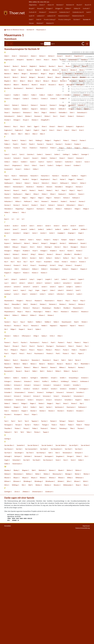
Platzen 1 (40, 460)
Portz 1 (29, 464)
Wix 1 (24, 595)
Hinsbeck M (53, 12)
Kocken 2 (79, 361)
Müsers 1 (42, 426)
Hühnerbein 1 (71, 316)
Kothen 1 (49, 368)
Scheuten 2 (28, 492)
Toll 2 (22, 543)
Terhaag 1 (62, 532)
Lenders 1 (57, 393)
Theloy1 (87, 535)
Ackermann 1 (24, 166)
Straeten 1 (70, 521)
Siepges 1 (50, 514)
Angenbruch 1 (79, 166)
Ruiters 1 (50, 482)
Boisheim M (70, 5)
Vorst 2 (73, 570)
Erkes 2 (67, 241)
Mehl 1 (26, 415)
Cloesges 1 (16, 209)
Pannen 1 (7, 453)
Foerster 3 (59, 255)
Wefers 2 (78, 581)
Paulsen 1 (61, 453)
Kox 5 (13, 372)
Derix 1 (79, 219)
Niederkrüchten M (78, 16)
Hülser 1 (81, 316)
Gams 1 (7, 265)
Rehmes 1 (17, 474)
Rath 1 (64, 471)
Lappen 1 (81, 390)
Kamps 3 (72, 350)
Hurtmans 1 (40, 319)
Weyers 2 (25, 588)
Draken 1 (71, 227)
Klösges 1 (17, 361)
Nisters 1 (81, 436)
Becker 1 (21, 180)
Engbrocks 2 (8, 241)
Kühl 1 (17, 379)
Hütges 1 (77, 319)
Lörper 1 (25, 404)
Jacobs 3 (24, 336)
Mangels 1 (20, 411)
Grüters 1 (27, 280)
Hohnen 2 (66, 308)
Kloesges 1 (8, 361)
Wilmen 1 (7, 592)
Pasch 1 (16, 453)
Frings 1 (62, 258)
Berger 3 (60, 184)
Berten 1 (15, 188)
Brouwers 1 (52, 195)
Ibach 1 (7, 330)
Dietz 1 (36, 223)
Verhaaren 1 (79, 563)
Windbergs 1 (28, 592)
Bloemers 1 (25, 195)
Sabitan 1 (7, 488)
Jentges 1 (26, 343)
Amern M (51, 5)
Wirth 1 (86, 592)
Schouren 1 (60, 503)
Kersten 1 (63, 354)
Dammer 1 (44, 216)
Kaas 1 (6, 350)
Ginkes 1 (7, 272)
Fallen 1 (7, 251)
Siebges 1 (24, 514)
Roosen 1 (19, 482)
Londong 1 (8, 404)
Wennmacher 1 (58, 584)
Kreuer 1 (33, 376)
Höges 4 (49, 308)
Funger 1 (77, 258)
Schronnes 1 (47, 507)
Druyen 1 (26, 230)
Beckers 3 (65, 180)
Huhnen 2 (61, 316)
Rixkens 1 (27, 478)
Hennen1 (49, 297)
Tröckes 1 (37, 543)
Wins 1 (69, 592)
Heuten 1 (32, 301)
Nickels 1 (84, 432)
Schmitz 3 (36, 499)
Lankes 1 (64, 390)
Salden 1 (16, 488)
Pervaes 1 (16, 457)
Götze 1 (34, 276)
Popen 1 (14, 464)
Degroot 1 (34, 219)
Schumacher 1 (66, 507)
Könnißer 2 (78, 365)
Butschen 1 (30, 199)
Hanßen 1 (75, 286)
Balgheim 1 (33, 177)
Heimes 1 (19, 294)
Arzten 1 (55, 170)
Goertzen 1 (59, 272)
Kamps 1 (56, 350)
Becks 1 (82, 180)
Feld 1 (31, 251)
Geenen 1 (48, 265)
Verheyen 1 (18, 567)
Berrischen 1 (79, 184)
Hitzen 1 (53, 305)
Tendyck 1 (53, 532)
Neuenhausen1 (67, 432)
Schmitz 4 (45, 499)
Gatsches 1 (31, 265)
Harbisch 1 (16, 290)
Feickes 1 (23, 251)
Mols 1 (56, 422)
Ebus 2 (22, 237)
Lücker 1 (43, 404)
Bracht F (79, 5)
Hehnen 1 (80, 290)
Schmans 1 (37, 496)
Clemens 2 (77, 205)
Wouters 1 (57, 595)
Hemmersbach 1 (18, 297)
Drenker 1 (8, 230)
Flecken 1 (83, 251)
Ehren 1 (44, 237)
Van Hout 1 (79, 559)
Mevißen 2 (67, 418)
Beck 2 (14, 180)
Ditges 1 (44, 223)
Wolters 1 (39, 595)
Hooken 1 (64, 312)
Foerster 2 (50, 255)
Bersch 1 (7, 188)
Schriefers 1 (80, 503)
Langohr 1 (48, 390)
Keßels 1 (7, 357)
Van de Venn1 (85, 556)
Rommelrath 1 (9, 482)
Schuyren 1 (40, 510)
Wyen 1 (78, 595)
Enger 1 (44, 241)
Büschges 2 (80, 195)
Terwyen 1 (19, 535)
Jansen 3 (65, 336)
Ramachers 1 (25, 471)
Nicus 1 (26, 436)
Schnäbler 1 (73, 499)
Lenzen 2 (53, 397)
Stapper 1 (25, 521)
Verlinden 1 (28, 567)
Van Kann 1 (8, 563)
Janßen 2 (41, 340)
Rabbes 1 (7, 471)
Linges (37, 401)
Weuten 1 (7, 588)
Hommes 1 (55, 312)
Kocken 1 (70, 361)
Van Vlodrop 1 (41, 563)
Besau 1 (50, 188)
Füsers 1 (86, 258)
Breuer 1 (43, 195)
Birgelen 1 (8, 191)
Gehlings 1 (66, 265)
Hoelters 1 (72, 305)
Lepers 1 (61, 397)
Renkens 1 (51, 474)
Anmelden (8, 636)
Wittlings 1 (15, 595)
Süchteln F (77, 19)
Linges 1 (45, 401)
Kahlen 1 (14, 350)
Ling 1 (31, 401)
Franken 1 (78, 255)
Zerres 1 (17, 602)
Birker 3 (38, 191)
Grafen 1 (50, 276)
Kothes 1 (66, 368)
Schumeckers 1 (79, 507)
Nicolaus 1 (8, 436)
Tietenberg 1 (63, 539)
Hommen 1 (45, 312)
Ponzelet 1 (83, 460)
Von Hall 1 (27, 570)
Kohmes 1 (16, 365)
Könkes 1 (41, 365)
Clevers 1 (7, 209)
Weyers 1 (16, 588)
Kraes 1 (39, 372)
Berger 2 (52, 184)
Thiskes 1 (18, 539)
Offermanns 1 (26, 446)
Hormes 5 (25, 316)
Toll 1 (16, 543)
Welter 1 (38, 584)
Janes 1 (32, 336)
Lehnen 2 (31, 393)
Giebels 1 (44, 269)
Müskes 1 (51, 426)
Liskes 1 (53, 401)
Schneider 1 (8, 503)
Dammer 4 (72, 216)
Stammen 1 (15, 521)
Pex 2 (6, 460)
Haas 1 (7, 286)
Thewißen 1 (8, 539)
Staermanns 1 (71, 518)
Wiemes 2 (52, 588)
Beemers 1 (8, 184)
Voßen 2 (7, 574)
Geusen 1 (26, 269)
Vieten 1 (79, 567)
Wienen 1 (61, 588)
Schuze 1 (49, 510)
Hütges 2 (86, 319)
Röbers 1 (36, 478)
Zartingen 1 (8, 602)
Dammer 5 (81, 216)
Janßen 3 (49, 340)
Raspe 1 (56, 471)
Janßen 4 (58, 340)
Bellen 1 (16, 184)
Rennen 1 (60, 474)
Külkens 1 (35, 379)
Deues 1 (7, 223)
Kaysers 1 (7, 354)
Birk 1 (15, 191)
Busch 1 (61, 195)
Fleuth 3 (32, 255)
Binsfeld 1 (83, 188)
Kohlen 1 (7, 365)
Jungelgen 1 (61, 343)
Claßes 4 (59, 205)
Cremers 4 (63, 209)
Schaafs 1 (54, 488)
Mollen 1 (48, 422)
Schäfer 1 (63, 488)
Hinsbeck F (43, 12)
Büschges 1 (70, 195)
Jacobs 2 (15, 336)
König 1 (33, 365)
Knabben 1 (26, 361)
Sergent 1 (78, 510)
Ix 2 (18, 330)
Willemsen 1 (80, 588)
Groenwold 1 (9, 280)
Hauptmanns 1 (45, 290)
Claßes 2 (42, 205)
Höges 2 (33, 308)
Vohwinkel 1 (16, 570)
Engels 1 (28, 241)
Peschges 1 (50, 457)
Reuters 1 (69, 474)
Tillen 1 (72, 539)
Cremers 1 (35, 209)
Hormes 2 (82, 312)
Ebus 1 (15, 237)
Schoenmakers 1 (20, 503)
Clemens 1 (67, 205)
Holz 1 (36, 312)
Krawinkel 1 (48, 372)
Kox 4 (6, 372)
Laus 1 (6, 393)
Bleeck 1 (16, 195)
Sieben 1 (87, 510)
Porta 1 (22, 464)
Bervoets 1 (41, 188)
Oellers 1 (16, 446)
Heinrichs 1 (45, 294)
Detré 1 (86, 219)
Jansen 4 (73, 336)
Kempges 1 (54, 354)
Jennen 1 (7, 343)
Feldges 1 (48, 251)
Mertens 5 (26, 418)
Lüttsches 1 (60, 404)
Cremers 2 (44, 209)
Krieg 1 (61, 376)
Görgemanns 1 (17, 276)
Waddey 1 (8, 581)
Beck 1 (6, 180)
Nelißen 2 (48, 432)
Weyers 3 (34, 588)
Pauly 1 (69, 453)
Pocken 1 (66, 460)
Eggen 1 (37, 237)
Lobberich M (51, 16)
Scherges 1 (8, 492)
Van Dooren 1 (9, 559)
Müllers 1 (16, 426)
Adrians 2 (51, 166)
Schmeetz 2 (57, 496)
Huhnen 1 (51, 316)
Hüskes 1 (50, 319)
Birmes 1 (46, 191)
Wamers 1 (52, 581)
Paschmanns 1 (35, 453)
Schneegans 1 (84, 499)
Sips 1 (82, 514)
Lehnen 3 (39, 393)
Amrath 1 (68, 166)
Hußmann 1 (68, 319)
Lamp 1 (32, 390)
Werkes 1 (87, 584)
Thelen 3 (71, 535)
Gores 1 (87, 272)
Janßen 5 (66, 340)
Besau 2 (58, 188)
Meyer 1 (20, 422)
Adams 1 (34, 166)
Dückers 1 (35, 230)
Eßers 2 (35, 244)
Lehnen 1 (22, 393)
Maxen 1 (60, 411)
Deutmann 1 (16, 223)
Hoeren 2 (7, 308)
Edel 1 (29, 237)
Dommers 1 (38, 227)
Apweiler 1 (30, 170)
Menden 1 (34, 415)
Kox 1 (73, 368)
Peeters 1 (78, 453)
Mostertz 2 (85, 422)
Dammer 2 (53, 216)
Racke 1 (15, 471)
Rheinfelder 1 (85, 474)
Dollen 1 (20, 227)
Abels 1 (7, 166)
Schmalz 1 (28, 496)
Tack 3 (20, 532)
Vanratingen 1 (19, 563)
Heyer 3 (80, 301)
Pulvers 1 (66, 464)
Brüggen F (49, 8)
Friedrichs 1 (33, 258)
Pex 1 (87, 457)
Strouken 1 (80, 521)
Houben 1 (34, 316)
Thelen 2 (62, 535)
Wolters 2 (48, 595)
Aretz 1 (39, 170)
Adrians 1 (42, 166)
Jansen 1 (48, 336)
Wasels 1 (61, 581)
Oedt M (39, 19)
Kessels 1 (83, 354)
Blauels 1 (82, 191)
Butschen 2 (40, 199)
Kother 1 (58, 368)
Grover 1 (18, 280)
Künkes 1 (65, 379)
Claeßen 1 (17, 205)
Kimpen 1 (24, 357)
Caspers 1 (7, 205)
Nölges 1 (13, 440)
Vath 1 (50, 563)
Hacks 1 (14, 286)
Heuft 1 (24, 301)
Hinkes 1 (45, 305)
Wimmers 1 (17, 592)
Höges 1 (25, 308)
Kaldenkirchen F (65, 12)
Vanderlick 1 (21, 556)
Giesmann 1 (80, 269)
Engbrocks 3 (19, 241)
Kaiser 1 (31, 350)
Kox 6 (19, 372)
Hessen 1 (16, 301)
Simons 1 (74, 514)
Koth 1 (41, 368)
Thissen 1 (26, 539)
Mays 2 (75, 411)
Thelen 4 (79, 535)
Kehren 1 (27, 354)
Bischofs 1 (63, 191)
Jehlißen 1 (84, 340)
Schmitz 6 (63, 499)
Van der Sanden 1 (47, 556)
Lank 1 (57, 390)
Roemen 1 (53, 478)
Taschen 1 (44, 532)
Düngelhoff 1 (45, 230)
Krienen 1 (69, 376)
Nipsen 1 (73, 436)
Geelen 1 (40, 265)
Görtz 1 (27, 276)
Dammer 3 (62, 216)
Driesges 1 (17, 230)
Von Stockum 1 (48, 570)
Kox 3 (86, 368)
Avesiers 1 (84, 170)
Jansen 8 (24, 340)
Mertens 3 (8, 418)
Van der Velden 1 (61, 556)
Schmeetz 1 (47, 496)
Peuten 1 (79, 457)
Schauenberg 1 (74, 488)
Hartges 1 (35, 290)
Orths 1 (52, 446)
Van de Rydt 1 (74, 556)
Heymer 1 (7, 305)
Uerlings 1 (8, 549)
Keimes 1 (36, 354)
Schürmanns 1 (20, 510)
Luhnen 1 (51, 404)
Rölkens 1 (62, 478)
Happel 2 (7, 290)
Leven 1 (15, 401)
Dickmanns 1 (27, 223)
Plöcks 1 (58, 460)
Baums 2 (77, 177)
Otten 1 (60, 446)
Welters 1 (47, 584)
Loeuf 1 (78, 401)
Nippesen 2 (64, 436)
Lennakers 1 (78, 393)
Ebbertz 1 (7, 237)
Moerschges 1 (38, 422)
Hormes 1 (73, 312)
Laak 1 (6, 390)
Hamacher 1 (34, 286)
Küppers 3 (8, 383)
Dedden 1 (25, 219)
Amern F (42, 5)
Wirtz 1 (7, 595)
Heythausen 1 (18, 305)
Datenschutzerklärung (83, 638)
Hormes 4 (16, 316)
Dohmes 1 (53, 223)
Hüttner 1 (16, 323)
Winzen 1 (77, 592)
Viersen (31, 23)
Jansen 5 (81, 336)
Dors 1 (55, 227)
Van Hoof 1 (69, 559)
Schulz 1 (56, 507)
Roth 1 (42, 482)
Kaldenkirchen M (78, 12)
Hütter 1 (7, 323)
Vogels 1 (7, 570)
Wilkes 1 (70, 588)
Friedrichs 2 (44, 258)
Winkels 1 (61, 592)
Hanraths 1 (65, 286)
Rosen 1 (27, 482)
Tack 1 (6, 532)
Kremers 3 (17, 376)
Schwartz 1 (58, 510)
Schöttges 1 (50, 503)
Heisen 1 (55, 294)
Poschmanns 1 (39, 464)
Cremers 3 (54, 209)
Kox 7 (25, 372)
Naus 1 (15, 432)
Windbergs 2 (39, 592)
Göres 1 (7, 276)
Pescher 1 (40, 457)
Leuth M (32, 16)
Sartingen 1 (34, 488)
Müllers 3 (33, 426)
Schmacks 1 (18, 496)
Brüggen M (59, 8)
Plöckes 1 (49, 460)
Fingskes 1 (57, 251)
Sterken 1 (43, 521)
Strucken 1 (8, 525)
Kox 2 (80, 368)
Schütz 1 (31, 510)
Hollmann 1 (76, 308)
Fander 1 (15, 251)
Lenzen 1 (44, 397)
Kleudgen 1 (74, 357)
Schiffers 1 (55, 492)
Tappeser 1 (35, 532)
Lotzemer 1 (34, 404)
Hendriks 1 (40, 297)
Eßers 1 (27, 244)
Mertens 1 (72, 415)
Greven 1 (68, 276)
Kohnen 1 (25, 365)
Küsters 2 (35, 383)
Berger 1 (44, 184)
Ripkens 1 (18, 478)
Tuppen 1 (46, 543)
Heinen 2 (36, 294)
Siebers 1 (16, 514)
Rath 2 (70, 471)
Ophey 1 (44, 446)
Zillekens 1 (26, 602)
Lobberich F (41, 16)
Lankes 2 (73, 390)
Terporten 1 (81, 532)
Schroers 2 (17, 507)
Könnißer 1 (68, 365)
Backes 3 (24, 177)
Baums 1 (68, 177)
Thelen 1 (54, 535)
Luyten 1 (79, 404)
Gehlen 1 (57, 265)
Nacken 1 (7, 432)
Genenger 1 (85, 265)
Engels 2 (36, 241)
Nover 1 (30, 440)
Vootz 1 (58, 570)
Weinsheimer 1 (18, 584)
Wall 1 (34, 581)
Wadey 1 (16, 581)
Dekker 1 (53, 219)
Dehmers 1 (44, 219)
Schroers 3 (27, 507)
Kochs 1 (62, 361)
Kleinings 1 (48, 357)
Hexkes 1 (49, 301)
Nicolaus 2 (17, 436)
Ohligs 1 (36, 446)
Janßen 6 (75, 340)
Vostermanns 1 (17, 574)
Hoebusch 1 (62, 305)
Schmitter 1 (77, 496)
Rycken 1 (75, 482)
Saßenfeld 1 (44, 488)
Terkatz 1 (71, 532)
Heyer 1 (64, 301)
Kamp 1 (39, 350)
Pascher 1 (24, 453)
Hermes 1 (7, 301)
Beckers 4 (74, 180)
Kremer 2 (73, 372)
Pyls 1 (73, 464)
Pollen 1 (74, 460)
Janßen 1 (32, 340)
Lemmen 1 (48, 393)
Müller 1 (7, 426)
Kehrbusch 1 (17, 354)
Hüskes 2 (59, 319)
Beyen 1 (75, 188)
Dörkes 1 (47, 227)
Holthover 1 (28, 312)
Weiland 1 (8, 584)
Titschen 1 (81, 539)
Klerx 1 (66, 357)
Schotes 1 (31, 503)
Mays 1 (68, 411)
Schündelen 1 (9, 510)
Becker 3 (38, 180)
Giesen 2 (71, 269)
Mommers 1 (65, 422)
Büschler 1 (8, 199)
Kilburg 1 (15, 357)
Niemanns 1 (35, 436)
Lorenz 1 (16, 404)
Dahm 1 (7, 216)
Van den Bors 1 (9, 556)
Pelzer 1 (86, 453)
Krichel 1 (53, 376)
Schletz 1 (75, 492)
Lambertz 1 (23, 390)
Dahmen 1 (15, 216)
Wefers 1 (70, 581)
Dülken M (77, 8)
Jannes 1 (40, 336)
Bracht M (88, 5)
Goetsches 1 (69, 272)
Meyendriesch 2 (9, 422)
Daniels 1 (7, 219)
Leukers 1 (78, 397)
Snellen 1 (34, 518)
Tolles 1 (29, 543)
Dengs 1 (71, 219)
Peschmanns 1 (61, 457)
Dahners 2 (34, 216)
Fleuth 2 (24, 255)
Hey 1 (57, 301)
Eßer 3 (20, 244)
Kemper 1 (44, 354)
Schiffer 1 (45, 492)
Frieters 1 (53, 258)
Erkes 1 (59, 241)
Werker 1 (78, 584)
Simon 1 (66, 514)
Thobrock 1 (44, 539)
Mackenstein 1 (9, 411)
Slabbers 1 (8, 518)
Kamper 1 (47, 350)
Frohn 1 (69, 258)
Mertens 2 (82, 415)
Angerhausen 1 (9, 170)
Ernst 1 (82, 241)
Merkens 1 (63, 415)
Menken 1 (43, 415)
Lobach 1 (61, 401)
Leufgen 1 (69, 397)
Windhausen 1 (50, 592)
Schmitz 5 (54, 499)
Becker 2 (30, 180)
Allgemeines (33, 5)
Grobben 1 (77, 276)
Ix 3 (23, 330)
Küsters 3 (44, 383)
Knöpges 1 (44, 361)
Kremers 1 (83, 372)
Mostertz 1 (75, 422)
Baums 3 (85, 177)
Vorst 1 (66, 570)
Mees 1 (7, 415)
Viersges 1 (70, 567)
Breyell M (40, 8)
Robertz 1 (44, 478)
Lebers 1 (14, 393)
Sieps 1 (58, 514)
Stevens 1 (51, 521)
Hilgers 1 (28, 305)
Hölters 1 (18, 312)
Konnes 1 (50, 365)
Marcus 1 (29, 411)
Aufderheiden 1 (73, 170)
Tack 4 (27, 532)
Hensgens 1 (69, 297)
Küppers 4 (17, 383)
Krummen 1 (8, 379)
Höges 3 (41, 308)
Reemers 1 (8, 474)
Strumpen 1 (18, 525)
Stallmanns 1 (82, 518)
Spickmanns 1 (59, 518)
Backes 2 (16, 177)
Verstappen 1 (49, 567)
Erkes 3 (74, 241)
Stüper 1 (35, 525)
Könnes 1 (59, 365)
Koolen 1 (16, 368)
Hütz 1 (24, 323)
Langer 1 (40, 390)
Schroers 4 (37, 507)
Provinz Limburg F (50, 19)
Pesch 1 (24, 457)
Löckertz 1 (70, 401)
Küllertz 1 (44, 379)
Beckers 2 (56, 180)
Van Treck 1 (30, 563)
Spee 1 (41, 518)
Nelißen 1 (39, 432)
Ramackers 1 (36, 471)
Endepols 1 (70, 237)
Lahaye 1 (14, 390)
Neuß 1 (76, 432)
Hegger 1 (71, 290)
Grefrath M (33, 12)
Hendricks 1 (30, 297)
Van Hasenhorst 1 (56, 559)
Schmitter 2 (8, 499)
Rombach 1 (72, 478)
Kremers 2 (8, 376)
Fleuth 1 (16, 255)
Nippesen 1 (54, 436)
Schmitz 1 (18, 499)
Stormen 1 (61, 521)
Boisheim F (60, 5)
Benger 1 (25, 184)
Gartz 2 (22, 265)
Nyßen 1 (38, 440)
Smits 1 (25, 518)
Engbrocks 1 (80, 237)
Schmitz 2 (27, 499)
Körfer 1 (25, 368)
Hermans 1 (79, 297)
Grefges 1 (59, 276)
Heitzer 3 (7, 297)
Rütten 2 (67, 482)
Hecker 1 (63, 290)
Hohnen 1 (57, 308)
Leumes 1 (7, 401)
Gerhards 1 (17, 269)
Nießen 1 (44, 436)
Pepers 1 (7, 457)
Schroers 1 (8, 507)
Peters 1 (71, 457)
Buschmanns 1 (19, 199)
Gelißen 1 (75, 265)
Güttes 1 (36, 280)
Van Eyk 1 (19, 559)
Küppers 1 (74, 379)
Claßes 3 (50, 205)
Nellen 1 (56, 432)
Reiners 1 (34, 474)
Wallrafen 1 (42, 581)
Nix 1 (6, 440)
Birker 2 (30, 191)
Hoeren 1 (81, 305)
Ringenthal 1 (8, 478)
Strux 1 (27, 525)
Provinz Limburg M (64, 19)
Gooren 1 (79, 272)
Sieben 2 (7, 514)
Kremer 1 (65, 372)
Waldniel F (40, 23)
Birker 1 (23, 191)
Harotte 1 (26, 290)
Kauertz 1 (81, 350)
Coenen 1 (26, 209)
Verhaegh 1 (8, 567)
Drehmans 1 (80, 227)
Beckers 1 (47, 180)
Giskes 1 (15, 272)
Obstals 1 (7, 446)
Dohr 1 (72, 223)
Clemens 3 (86, 205)
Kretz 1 (25, 376)
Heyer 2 (72, 301)
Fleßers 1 (7, 255)
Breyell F (32, 8)
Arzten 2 (63, 170)
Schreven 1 (70, 503)
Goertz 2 (41, 272)
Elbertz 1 (61, 237)
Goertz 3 (50, 272)
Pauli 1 (53, 453)
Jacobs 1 (7, 336)
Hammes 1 (56, 286)
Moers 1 (28, 422)
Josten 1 (52, 343)
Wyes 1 (86, 595)
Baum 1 (61, 177)
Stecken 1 (34, 521)
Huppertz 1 (30, 319)
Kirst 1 (32, 357)
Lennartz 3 (27, 397)
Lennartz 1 (8, 397)
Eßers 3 (42, 244)
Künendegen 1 (55, 379)
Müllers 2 (24, 426)
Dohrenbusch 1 (82, 223)
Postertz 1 (50, 464)
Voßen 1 (81, 570)
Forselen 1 (68, 255)
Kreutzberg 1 (43, 376)
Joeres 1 (35, 343)
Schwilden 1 (69, 510)
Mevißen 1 (57, 418)
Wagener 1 (26, 581)
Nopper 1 (22, 440)
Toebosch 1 (8, 543)
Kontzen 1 (8, 368)
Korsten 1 (33, 368)
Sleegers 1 (17, 518)
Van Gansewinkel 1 (31, 559)
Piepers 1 (23, 460)
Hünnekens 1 (9, 319)
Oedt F (31, 19)
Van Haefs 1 (44, 559)
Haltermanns (23, 286)
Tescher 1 (28, 535)
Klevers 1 (84, 357)
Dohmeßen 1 (63, 223)
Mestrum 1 (36, 418)
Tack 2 (13, 532)
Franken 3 (17, 258)
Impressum (86, 636)
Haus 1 (55, 290)
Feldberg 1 (39, 251)
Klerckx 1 (58, 357)
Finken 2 (74, 251)
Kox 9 (32, 372)
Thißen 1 (35, 539)
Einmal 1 (52, 237)
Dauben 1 (16, 219)
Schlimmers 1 (85, 492)
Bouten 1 (35, 195)
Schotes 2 (40, 503)
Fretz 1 (25, 258)
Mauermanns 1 (41, 30)
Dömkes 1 (28, 227)
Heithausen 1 (64, 294)
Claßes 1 (34, 205)
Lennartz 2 (17, 397)
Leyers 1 (23, 401)
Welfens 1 (29, 584)
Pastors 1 (45, 453)
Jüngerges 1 (72, 343)
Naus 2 (23, 432)
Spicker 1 (49, 518)
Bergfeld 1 (69, 184)
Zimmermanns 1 (37, 602)
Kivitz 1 (40, 357)
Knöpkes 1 (53, 361)
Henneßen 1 (59, 297)
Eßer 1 (6, 244)
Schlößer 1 (8, 496)
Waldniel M (50, 23)
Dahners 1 (25, 216)
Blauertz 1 (8, 195)
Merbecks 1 (53, 415)
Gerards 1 (7, 269)
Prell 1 (58, 464)
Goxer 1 (42, 276)
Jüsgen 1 (81, 343)
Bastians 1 (43, 177)
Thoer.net (14, 13)
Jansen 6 (7, 340)
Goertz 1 (33, 272)
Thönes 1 (54, 539)
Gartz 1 (14, 265)
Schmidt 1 (67, 496)
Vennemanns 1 (67, 563)
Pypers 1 (81, 464)
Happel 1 (83, 286)
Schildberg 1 (65, 492)
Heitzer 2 (83, 294)
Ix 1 (13, 330)
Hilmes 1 (36, 305)
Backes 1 (7, 177)
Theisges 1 (45, 535)
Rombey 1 (81, 478)
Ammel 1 (60, 166)
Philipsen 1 (14, 460)
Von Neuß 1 (36, 570)
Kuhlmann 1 (25, 379)
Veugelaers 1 (60, 567)
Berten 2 (24, 188)
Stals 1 (6, 521)
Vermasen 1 (38, 567)
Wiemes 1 (43, 588)
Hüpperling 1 (20, 319)
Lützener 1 (70, 404)
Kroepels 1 (78, 376)
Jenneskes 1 (17, 343)
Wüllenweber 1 (68, 595)
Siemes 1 (41, 514)
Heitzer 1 (74, 294)
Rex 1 (76, 474)
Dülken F (68, 8)
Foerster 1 (40, 255)
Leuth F (89, 12)
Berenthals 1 (34, 184)
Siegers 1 (33, 514)
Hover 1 (43, 316)
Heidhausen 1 (9, 294)
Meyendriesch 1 (78, 418)
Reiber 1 (25, 474)
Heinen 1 (27, 294)
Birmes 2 (55, 191)
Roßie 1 (35, 482)
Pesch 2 (32, 457)
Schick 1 (37, 492)
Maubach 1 (38, 411)
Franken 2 (7, 258)
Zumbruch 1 (49, 602)
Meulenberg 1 (47, 418)
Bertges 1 (32, 188)
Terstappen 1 (8, 535)
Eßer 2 (13, 244)
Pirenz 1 (32, 460)
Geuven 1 (35, 269)
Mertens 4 (17, 418)
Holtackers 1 (8, 312)
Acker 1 (14, 166)
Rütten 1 (58, 482)
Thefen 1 (36, 535)
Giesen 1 (62, 269)
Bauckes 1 (52, 177)
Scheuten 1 (18, 492)
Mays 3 (83, 411)
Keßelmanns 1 (73, 354)
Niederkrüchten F (64, 16)
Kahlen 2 (23, 350)
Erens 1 (52, 241)
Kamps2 (64, 350)
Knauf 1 (35, 361)
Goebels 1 (24, 272)
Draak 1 (63, 227)
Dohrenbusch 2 (9, 227)
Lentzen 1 (36, 397)
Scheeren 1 (85, 488)
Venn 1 (58, 563)
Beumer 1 (66, 188)
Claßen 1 (25, 205)
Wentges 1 (69, 584)
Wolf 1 (31, 595)
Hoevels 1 (16, 308)
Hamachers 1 (45, 286)
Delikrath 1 (62, 219)
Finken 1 (66, 251)
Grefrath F (86, 8)
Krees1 (57, 372)
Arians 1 (46, 170)
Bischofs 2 (73, 191)
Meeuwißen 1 (16, 415)
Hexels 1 (41, 301)
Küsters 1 (26, 383)
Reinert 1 (42, 474)
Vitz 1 (86, 567)
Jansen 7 (15, 340)
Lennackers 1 (67, 393)
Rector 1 (78, 471)
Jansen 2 (56, 336)
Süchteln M (87, 19)
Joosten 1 (43, 343)
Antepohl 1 (20, 170)
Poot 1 (6, 464)
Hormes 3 (7, 316)
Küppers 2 (84, 379)
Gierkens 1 (53, 269)
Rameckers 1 (47, 471)
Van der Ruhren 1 (33, 556)
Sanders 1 (25, 488)
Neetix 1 (30, 432)
